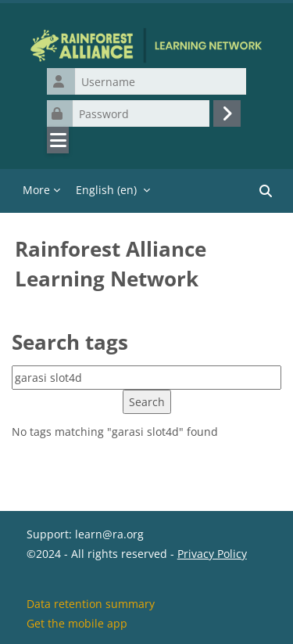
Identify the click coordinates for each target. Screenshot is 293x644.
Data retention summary (91, 604)
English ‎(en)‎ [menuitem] (106, 190)
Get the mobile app (77, 623)
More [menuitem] (36, 190)
